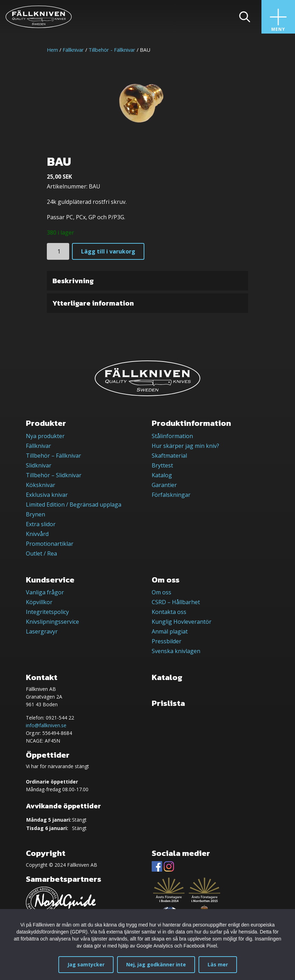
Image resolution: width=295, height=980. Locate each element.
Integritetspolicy (47, 612)
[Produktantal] (58, 251)
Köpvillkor (39, 602)
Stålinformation (172, 436)
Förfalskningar (171, 495)
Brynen (35, 514)
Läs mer (218, 964)
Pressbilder (167, 641)
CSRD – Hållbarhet (176, 602)
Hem (52, 50)
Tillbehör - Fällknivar (112, 50)
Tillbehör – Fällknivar (53, 456)
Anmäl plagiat (170, 631)
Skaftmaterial (169, 456)
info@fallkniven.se (46, 725)
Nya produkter (45, 436)
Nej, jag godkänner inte (156, 964)
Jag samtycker (86, 964)
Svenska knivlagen (176, 651)
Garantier (164, 485)
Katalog (162, 475)
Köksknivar (41, 485)
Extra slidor (41, 524)
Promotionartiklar (50, 544)
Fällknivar (73, 50)
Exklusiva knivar (47, 495)
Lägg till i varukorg (108, 251)
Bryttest (162, 465)
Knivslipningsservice (52, 622)
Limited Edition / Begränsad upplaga (74, 505)
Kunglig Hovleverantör (182, 622)
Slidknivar (39, 465)
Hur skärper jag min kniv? (185, 446)
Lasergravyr (42, 631)
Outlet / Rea (41, 553)
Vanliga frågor (45, 592)
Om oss (161, 592)
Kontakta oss (169, 612)
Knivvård (37, 534)
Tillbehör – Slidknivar (54, 475)
